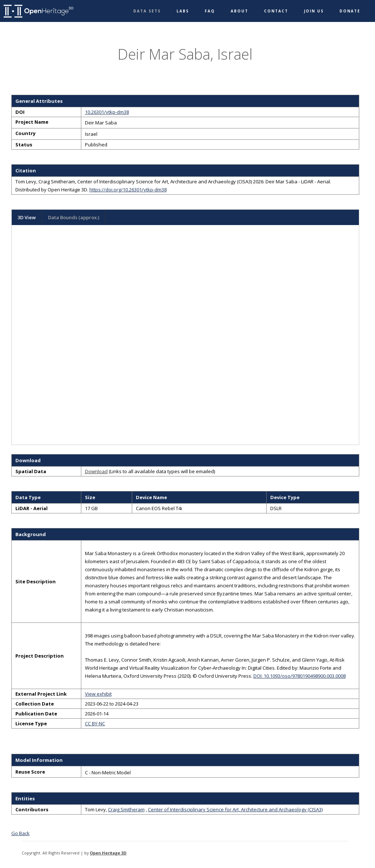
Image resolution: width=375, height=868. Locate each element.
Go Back (21, 833)
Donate (350, 11)
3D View (27, 217)
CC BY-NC (95, 723)
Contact (276, 11)
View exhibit (98, 694)
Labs (183, 11)
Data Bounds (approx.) (74, 217)
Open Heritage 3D (108, 853)
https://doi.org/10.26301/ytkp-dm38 (128, 190)
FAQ (210, 11)
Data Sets (147, 11)
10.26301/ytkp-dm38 (107, 112)
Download (96, 471)
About (240, 11)
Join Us (314, 11)
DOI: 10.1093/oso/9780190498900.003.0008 (300, 676)
